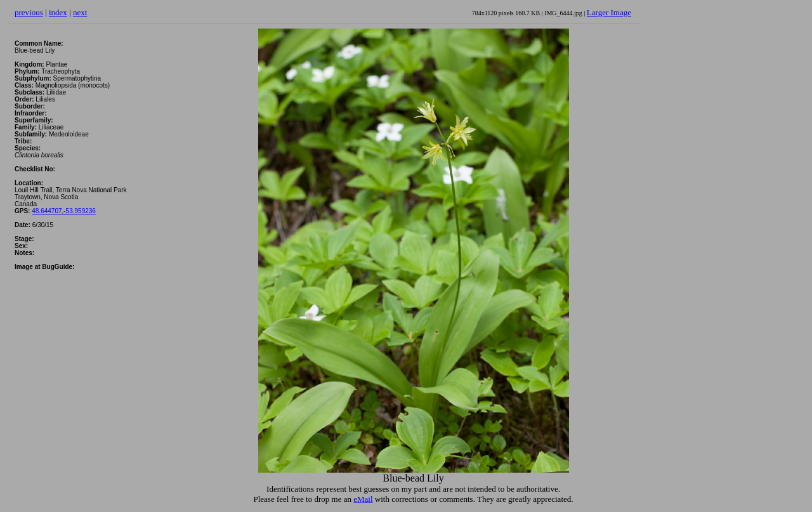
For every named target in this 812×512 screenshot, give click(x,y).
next (80, 12)
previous (29, 12)
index (58, 12)
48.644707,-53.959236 (64, 211)
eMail (363, 499)
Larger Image (609, 12)
